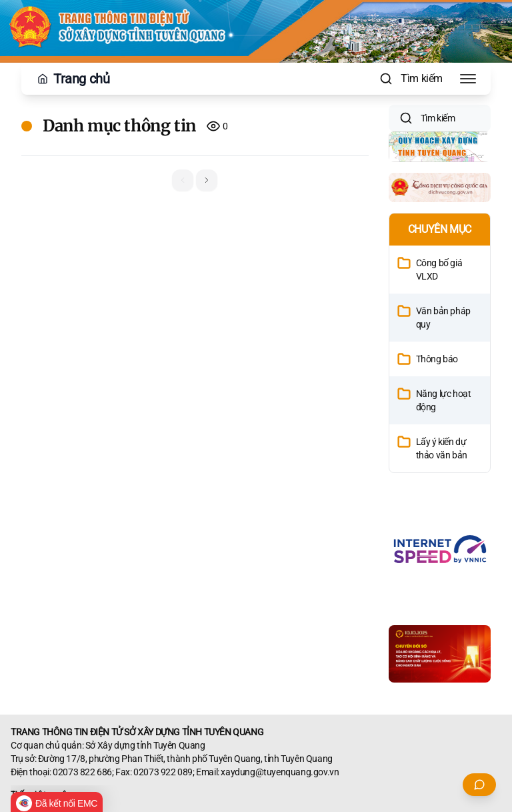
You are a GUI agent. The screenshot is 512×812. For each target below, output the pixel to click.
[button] (207, 180)
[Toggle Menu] (468, 79)
